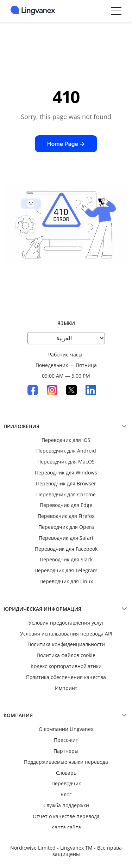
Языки (66, 323)
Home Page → (66, 144)
